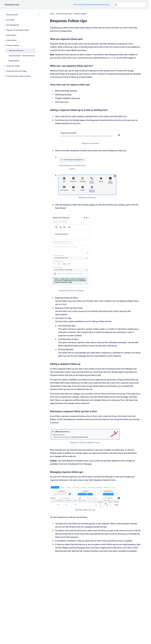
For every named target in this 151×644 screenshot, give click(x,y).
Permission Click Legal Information (19, 76)
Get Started (10, 20)
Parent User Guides (13, 66)
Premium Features (13, 45)
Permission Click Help (64, 14)
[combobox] (130, 5)
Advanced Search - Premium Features (22, 56)
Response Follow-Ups (16, 51)
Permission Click (12, 5)
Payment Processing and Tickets (18, 30)
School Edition (11, 35)
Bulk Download (14, 61)
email (111, 58)
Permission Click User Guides (17, 71)
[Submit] (116, 5)
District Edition (11, 40)
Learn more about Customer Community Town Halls (91, 5)
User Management (13, 25)
